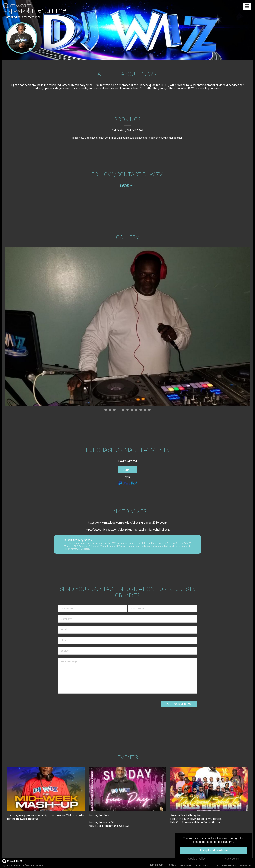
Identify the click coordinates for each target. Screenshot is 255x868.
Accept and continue (214, 850)
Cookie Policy (197, 859)
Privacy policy (230, 859)
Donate (127, 470)
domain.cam (156, 865)
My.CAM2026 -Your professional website (22, 863)
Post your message (179, 704)
